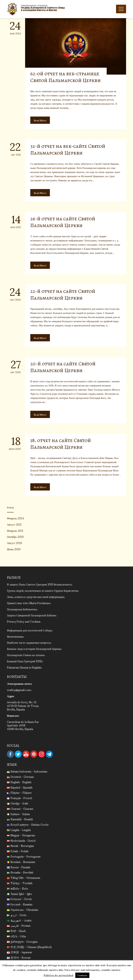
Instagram (42, 754)
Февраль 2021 (15, 530)
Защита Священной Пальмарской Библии (31, 615)
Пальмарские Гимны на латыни (25, 655)
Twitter (18, 754)
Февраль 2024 (15, 518)
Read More (40, 120)
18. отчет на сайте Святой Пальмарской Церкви (61, 444)
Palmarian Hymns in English (24, 667)
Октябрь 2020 (15, 537)
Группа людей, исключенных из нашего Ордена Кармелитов (42, 590)
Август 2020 (15, 543)
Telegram (49, 754)
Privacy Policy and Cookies (23, 621)
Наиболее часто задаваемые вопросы (29, 642)
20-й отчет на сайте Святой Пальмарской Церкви (63, 367)
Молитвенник (15, 636)
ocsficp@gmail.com (19, 690)
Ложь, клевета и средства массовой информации (35, 597)
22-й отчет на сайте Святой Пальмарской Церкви (63, 294)
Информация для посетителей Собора (29, 630)
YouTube (26, 754)
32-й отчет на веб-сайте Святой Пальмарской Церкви (68, 149)
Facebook (10, 754)
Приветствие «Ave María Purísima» (28, 603)
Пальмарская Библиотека (22, 609)
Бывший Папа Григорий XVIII (24, 661)
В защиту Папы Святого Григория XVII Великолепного (39, 584)
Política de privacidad (58, 975)
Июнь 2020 (14, 549)
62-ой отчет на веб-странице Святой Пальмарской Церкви (66, 77)
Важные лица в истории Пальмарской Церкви (34, 649)
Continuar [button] (82, 975)
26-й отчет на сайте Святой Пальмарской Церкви (63, 222)
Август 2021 (14, 524)
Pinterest (34, 754)
